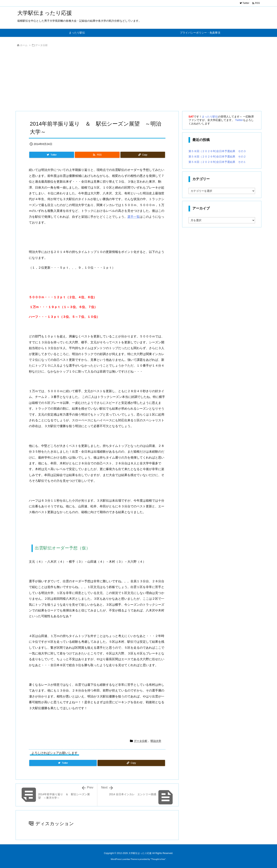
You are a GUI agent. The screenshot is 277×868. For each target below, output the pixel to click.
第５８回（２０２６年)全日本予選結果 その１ (217, 162)
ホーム (24, 45)
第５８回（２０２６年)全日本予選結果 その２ (217, 157)
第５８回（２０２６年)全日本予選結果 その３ (217, 151)
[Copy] (143, 155)
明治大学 (156, 741)
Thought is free (158, 859)
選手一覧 (133, 217)
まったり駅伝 (210, 117)
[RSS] (97, 155)
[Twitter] (52, 155)
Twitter (239, 120)
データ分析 (41, 45)
